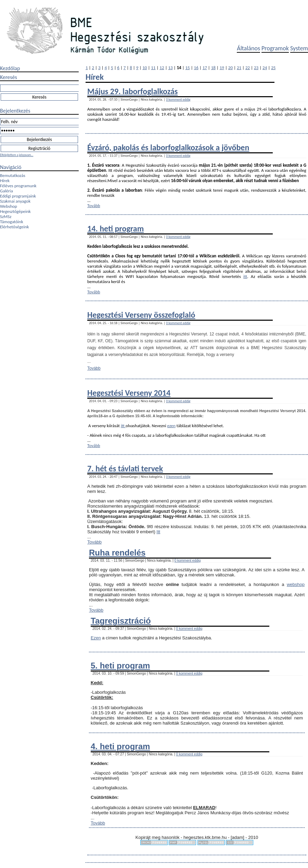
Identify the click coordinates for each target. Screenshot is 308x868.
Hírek (5, 181)
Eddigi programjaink (18, 196)
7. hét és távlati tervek (125, 468)
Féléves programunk (18, 186)
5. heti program (120, 666)
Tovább (94, 206)
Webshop (9, 206)
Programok (275, 48)
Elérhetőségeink (14, 227)
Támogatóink (12, 222)
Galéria (7, 191)
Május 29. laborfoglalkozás (132, 91)
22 (248, 68)
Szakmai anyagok (15, 201)
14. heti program (115, 228)
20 (230, 68)
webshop (296, 584)
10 (145, 68)
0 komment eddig (178, 99)
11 (153, 68)
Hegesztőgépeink (15, 211)
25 (273, 68)
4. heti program (120, 746)
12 (162, 68)
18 (213, 68)
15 (188, 68)
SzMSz (6, 216)
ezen (171, 426)
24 (265, 68)
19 (222, 68)
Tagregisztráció (121, 621)
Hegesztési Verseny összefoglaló (141, 315)
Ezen (96, 638)
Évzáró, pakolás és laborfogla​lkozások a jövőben (168, 147)
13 (170, 68)
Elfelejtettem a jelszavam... (17, 155)
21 (239, 68)
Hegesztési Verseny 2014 (129, 393)
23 (256, 68)
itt (245, 276)
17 (205, 68)
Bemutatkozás (13, 175)
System (299, 48)
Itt (158, 532)
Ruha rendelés (117, 553)
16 (196, 68)
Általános (248, 48)
